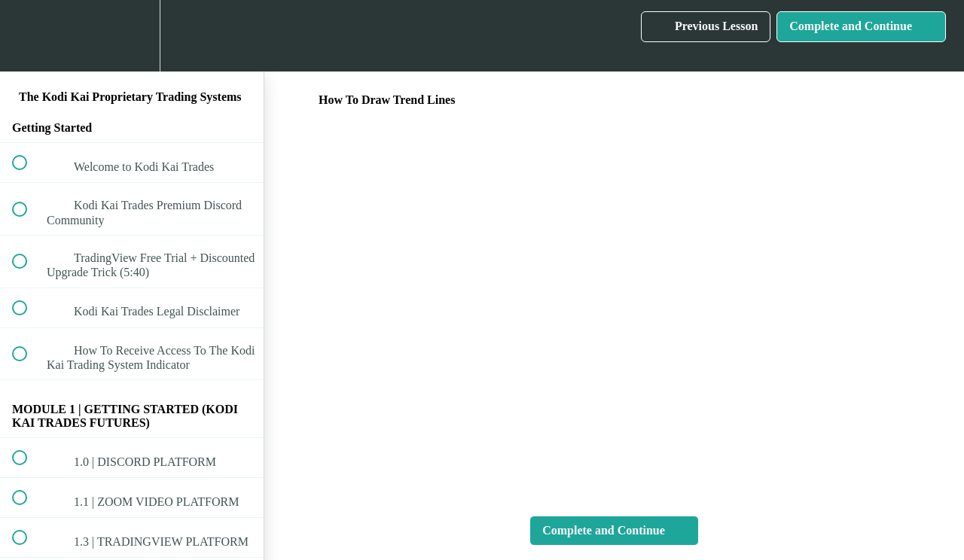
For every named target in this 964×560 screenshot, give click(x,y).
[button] (28, 36)
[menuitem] (132, 36)
